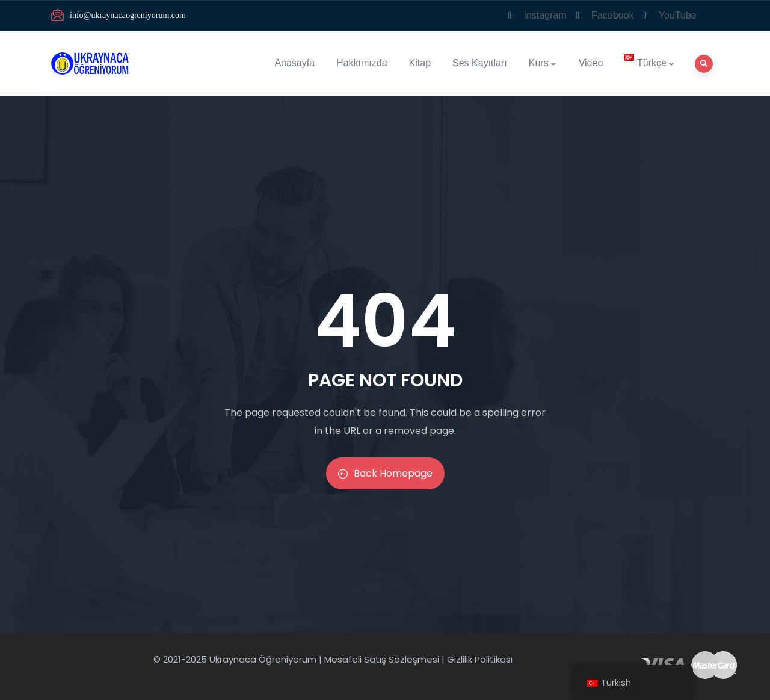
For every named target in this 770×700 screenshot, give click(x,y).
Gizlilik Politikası (480, 659)
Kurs (543, 63)
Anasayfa (294, 63)
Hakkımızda (362, 63)
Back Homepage (385, 473)
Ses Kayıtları (480, 63)
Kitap (420, 63)
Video (591, 63)
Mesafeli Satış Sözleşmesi (382, 659)
